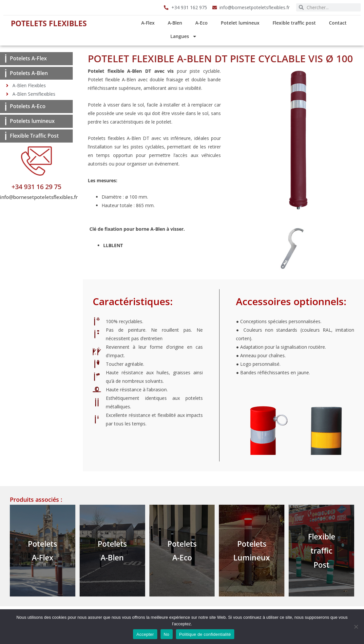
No (167, 634)
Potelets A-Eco (28, 106)
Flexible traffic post (296, 23)
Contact (340, 23)
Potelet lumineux (242, 23)
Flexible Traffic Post (34, 136)
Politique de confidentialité (205, 634)
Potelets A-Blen (29, 73)
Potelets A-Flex (28, 58)
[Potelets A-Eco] (6, 107)
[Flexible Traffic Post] (6, 136)
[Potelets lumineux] (6, 121)
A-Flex (150, 23)
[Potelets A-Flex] (6, 59)
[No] (356, 627)
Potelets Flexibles (50, 23)
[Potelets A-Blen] (6, 73)
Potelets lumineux (32, 121)
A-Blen (177, 23)
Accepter (145, 634)
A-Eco (203, 23)
